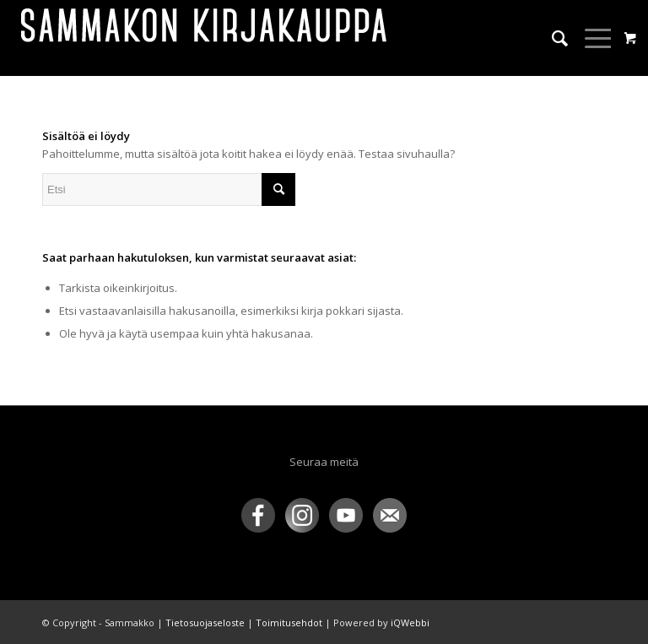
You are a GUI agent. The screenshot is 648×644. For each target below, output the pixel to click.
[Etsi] (551, 38)
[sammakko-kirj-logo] (205, 38)
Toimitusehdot (289, 622)
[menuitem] (551, 38)
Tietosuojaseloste (205, 622)
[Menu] (591, 38)
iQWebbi (410, 622)
